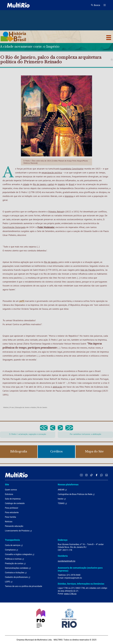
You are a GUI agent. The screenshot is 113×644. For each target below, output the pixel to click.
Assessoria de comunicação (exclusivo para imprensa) (80, 569)
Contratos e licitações (16, 573)
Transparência (12, 540)
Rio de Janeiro (40, 184)
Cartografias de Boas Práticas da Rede (76, 494)
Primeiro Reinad (56, 212)
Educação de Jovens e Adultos (26, 407)
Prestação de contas (15, 564)
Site (7, 484)
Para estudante (12, 512)
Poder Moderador (46, 227)
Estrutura (9, 494)
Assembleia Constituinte (72, 169)
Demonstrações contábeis (18, 568)
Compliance (12, 550)
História (6, 407)
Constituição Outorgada (14, 227)
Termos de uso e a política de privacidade (23, 586)
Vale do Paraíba (88, 270)
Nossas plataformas (68, 484)
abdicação (58, 387)
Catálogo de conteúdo (15, 503)
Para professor (12, 508)
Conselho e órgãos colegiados (20, 554)
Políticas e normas (15, 559)
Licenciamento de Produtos (18, 531)
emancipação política (52, 173)
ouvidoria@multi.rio (67, 561)
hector (62, 499)
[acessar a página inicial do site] (18, 5)
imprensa (69, 196)
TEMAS (62, 503)
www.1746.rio (70, 594)
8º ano (12, 407)
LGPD (9, 582)
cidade (26, 184)
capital (51, 184)
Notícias (9, 522)
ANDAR (62, 490)
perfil (22, 301)
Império (61, 184)
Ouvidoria (63, 556)
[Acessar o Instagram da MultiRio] (86, 475)
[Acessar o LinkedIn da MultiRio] (107, 475)
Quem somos (11, 490)
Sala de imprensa (13, 499)
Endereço (63, 540)
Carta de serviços (14, 545)
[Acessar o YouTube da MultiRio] (81, 475)
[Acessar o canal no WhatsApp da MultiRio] (102, 475)
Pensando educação (14, 526)
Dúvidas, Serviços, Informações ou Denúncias (81, 584)
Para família (10, 517)
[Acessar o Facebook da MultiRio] (96, 475)
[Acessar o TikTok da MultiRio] (91, 475)
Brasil (72, 184)
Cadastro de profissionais (18, 577)
